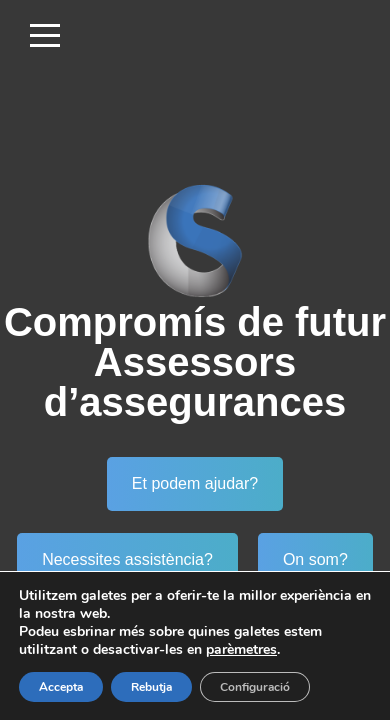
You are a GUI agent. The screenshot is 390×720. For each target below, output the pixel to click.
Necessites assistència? (127, 559)
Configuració (255, 687)
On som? (315, 559)
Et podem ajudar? (195, 483)
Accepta (61, 687)
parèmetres (241, 650)
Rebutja (151, 687)
